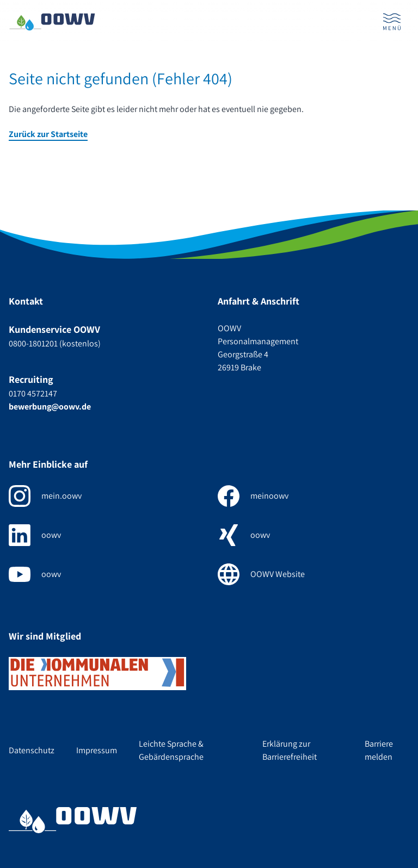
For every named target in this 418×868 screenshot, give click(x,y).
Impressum (97, 750)
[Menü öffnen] (392, 22)
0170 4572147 (33, 393)
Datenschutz (32, 750)
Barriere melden (379, 750)
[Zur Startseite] (52, 22)
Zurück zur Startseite (48, 134)
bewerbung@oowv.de (50, 407)
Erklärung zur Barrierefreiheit (290, 750)
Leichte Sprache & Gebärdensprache (171, 750)
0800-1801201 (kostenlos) (55, 343)
